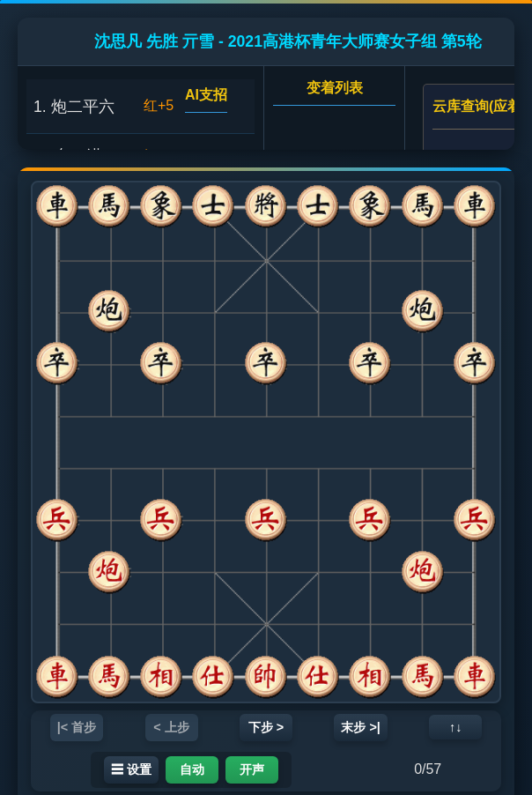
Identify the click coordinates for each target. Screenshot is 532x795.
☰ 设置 (131, 769)
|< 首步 (77, 727)
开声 (252, 769)
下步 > (266, 727)
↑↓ (455, 727)
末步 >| (360, 727)
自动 (192, 769)
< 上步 (171, 727)
